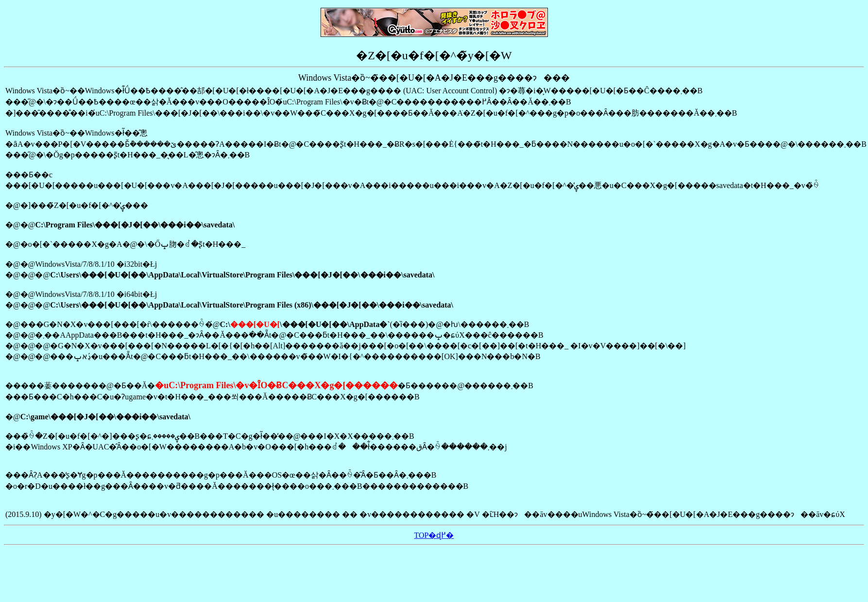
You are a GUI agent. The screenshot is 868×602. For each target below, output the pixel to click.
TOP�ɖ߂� (434, 535)
